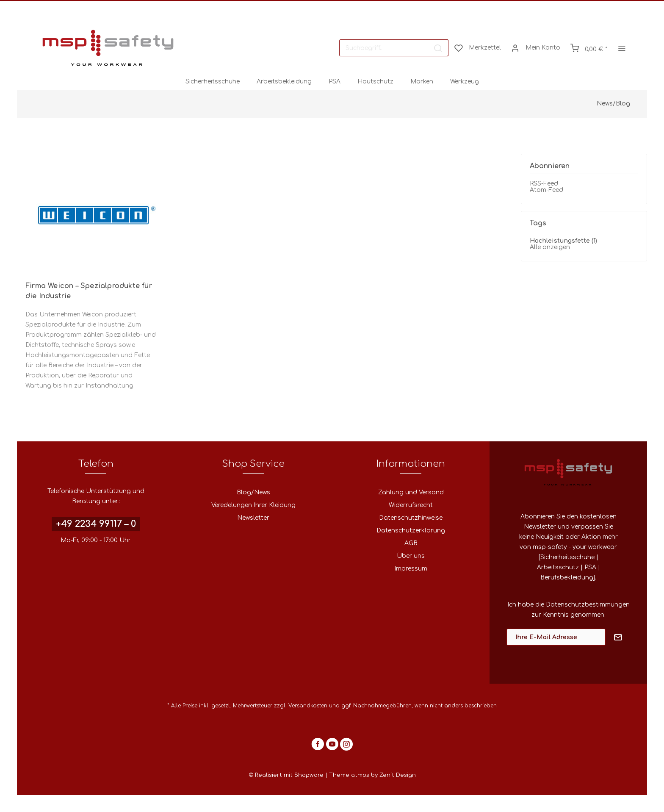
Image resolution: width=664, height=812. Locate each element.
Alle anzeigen (550, 247)
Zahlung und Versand (411, 492)
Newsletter (253, 518)
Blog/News (253, 492)
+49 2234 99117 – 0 (96, 524)
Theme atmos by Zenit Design (372, 775)
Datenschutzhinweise (411, 518)
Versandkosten (308, 706)
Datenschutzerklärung (411, 531)
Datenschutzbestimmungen (588, 605)
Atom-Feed (546, 190)
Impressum (411, 569)
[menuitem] (394, 48)
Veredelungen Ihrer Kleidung (253, 505)
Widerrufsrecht (411, 505)
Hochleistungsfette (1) (563, 241)
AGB (411, 543)
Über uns (411, 556)
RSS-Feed (544, 184)
